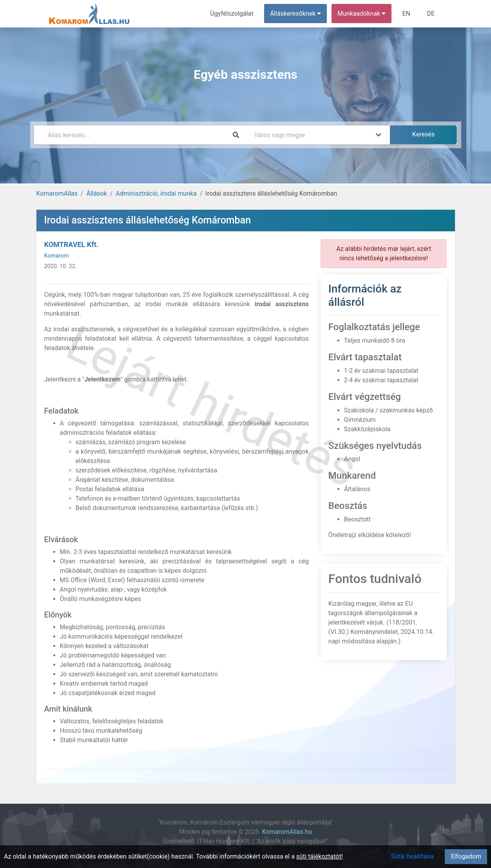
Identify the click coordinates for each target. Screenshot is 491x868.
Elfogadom (466, 856)
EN (407, 14)
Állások (96, 193)
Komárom (57, 256)
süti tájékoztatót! (320, 856)
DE (431, 14)
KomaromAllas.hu (287, 832)
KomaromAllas (57, 193)
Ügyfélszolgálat (233, 14)
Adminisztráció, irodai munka (156, 193)
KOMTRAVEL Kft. (71, 244)
